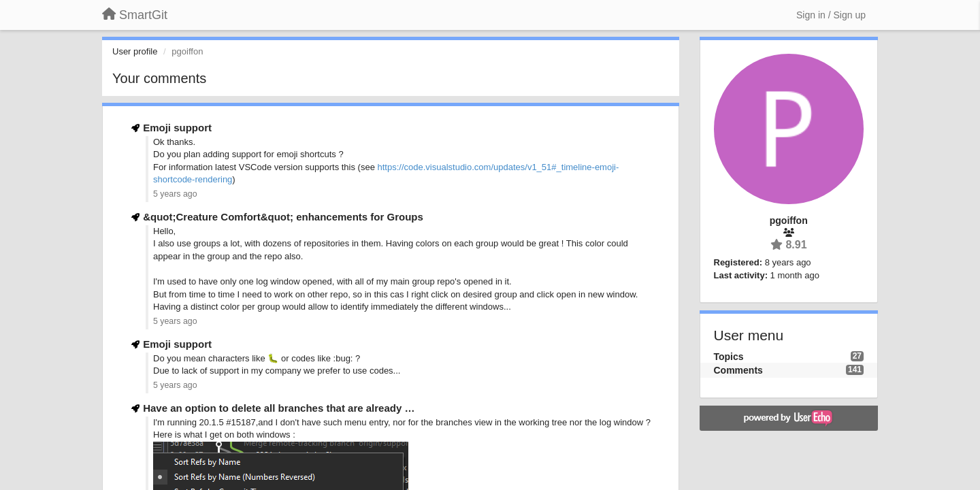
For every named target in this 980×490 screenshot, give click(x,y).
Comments (738, 370)
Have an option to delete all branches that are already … (279, 408)
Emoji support (177, 128)
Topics (729, 357)
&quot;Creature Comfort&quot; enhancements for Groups (283, 217)
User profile (135, 51)
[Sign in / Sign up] (831, 15)
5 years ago (175, 194)
